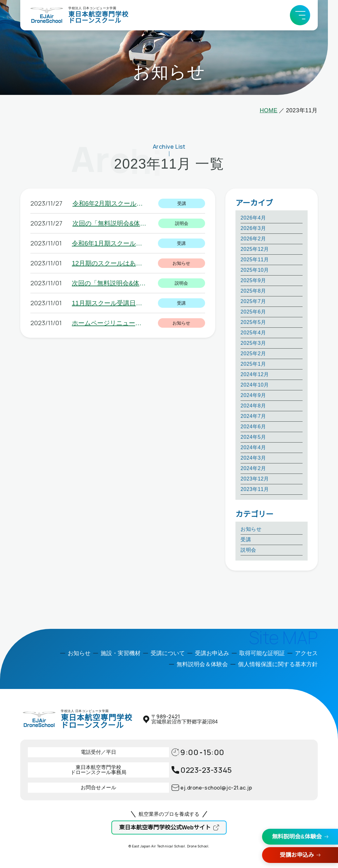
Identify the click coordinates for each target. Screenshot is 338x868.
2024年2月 (253, 468)
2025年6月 (253, 312)
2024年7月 (253, 416)
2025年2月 (253, 353)
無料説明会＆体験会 (202, 664)
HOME (269, 110)
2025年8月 (253, 291)
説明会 (248, 550)
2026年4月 (253, 218)
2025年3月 (253, 343)
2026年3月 (253, 228)
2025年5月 (253, 322)
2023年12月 (255, 479)
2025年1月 (253, 364)
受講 (246, 539)
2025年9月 (253, 280)
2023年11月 (255, 489)
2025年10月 (255, 270)
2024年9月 (253, 395)
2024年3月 (253, 458)
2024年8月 (253, 406)
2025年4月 (253, 333)
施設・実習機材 (121, 653)
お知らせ (251, 529)
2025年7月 (253, 301)
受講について (168, 653)
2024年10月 (255, 385)
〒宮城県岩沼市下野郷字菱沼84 (185, 719)
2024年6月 (253, 427)
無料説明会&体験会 (297, 837)
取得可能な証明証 (262, 653)
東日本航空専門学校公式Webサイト (165, 828)
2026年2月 (253, 239)
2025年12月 (255, 249)
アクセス (306, 653)
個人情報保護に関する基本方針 (278, 664)
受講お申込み (297, 855)
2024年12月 (255, 374)
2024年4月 (253, 447)
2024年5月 (253, 437)
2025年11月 (255, 260)
